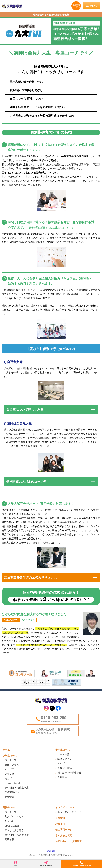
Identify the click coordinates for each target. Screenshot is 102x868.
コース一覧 (11, 760)
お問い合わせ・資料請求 (56, 731)
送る (15, 864)
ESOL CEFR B (12, 826)
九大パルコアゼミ (14, 817)
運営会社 (51, 851)
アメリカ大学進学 (14, 830)
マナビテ (9, 769)
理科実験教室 (12, 792)
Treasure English (13, 783)
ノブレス (9, 774)
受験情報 (9, 797)
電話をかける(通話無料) (82, 864)
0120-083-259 (54, 718)
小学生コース (10, 756)
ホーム (6, 750)
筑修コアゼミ (12, 765)
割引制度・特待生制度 (17, 788)
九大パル (9, 821)
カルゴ (8, 779)
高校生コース (10, 807)
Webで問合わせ (46, 864)
